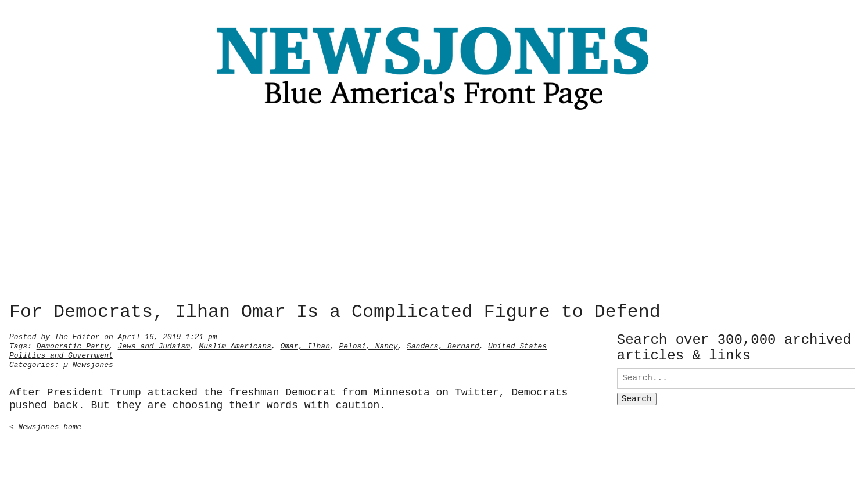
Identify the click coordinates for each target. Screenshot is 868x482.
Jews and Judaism (154, 345)
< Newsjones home (45, 426)
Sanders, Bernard (443, 345)
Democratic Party (73, 345)
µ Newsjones (88, 364)
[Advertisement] (434, 210)
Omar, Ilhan (305, 345)
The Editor (77, 336)
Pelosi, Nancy (368, 345)
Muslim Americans (235, 345)
